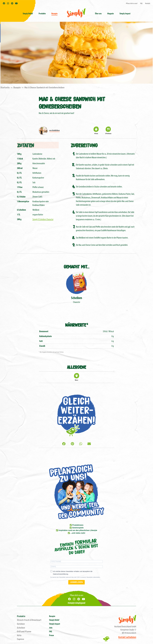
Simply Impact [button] (125, 14)
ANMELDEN (76, 582)
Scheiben (21, 628)
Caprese (21, 639)
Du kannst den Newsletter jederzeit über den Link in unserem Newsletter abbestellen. (75, 577)
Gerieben (21, 624)
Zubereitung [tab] (84, 145)
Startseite (5, 88)
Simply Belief (28, 14)
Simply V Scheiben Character (43, 220)
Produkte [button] (42, 14)
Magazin (111, 14)
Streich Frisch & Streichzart (29, 620)
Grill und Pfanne (24, 632)
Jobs (51, 628)
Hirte (19, 635)
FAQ (141, 4)
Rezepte (54, 14)
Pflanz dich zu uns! (132, 4)
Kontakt (148, 4)
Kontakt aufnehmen (127, 637)
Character (76, 287)
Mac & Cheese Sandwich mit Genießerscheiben (44, 88)
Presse (51, 635)
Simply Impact (55, 624)
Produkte (21, 616)
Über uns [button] (98, 14)
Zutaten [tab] (25, 145)
